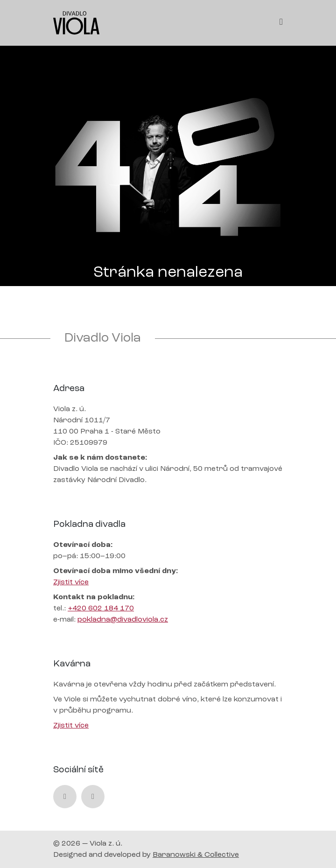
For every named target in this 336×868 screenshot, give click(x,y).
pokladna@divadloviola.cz (123, 620)
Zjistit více (71, 582)
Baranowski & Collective (196, 855)
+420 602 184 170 (101, 609)
